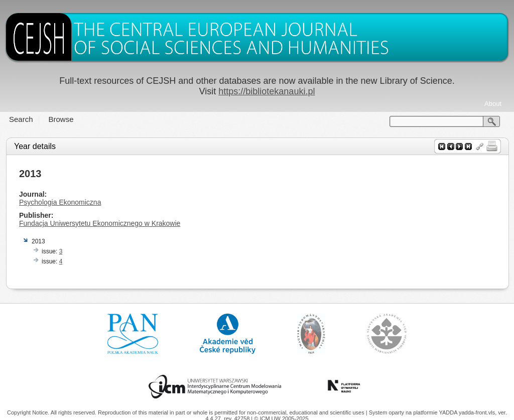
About (493, 104)
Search (21, 119)
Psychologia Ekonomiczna (60, 202)
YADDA (449, 412)
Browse (61, 119)
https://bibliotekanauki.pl (267, 91)
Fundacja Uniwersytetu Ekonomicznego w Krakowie (100, 223)
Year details (35, 146)
